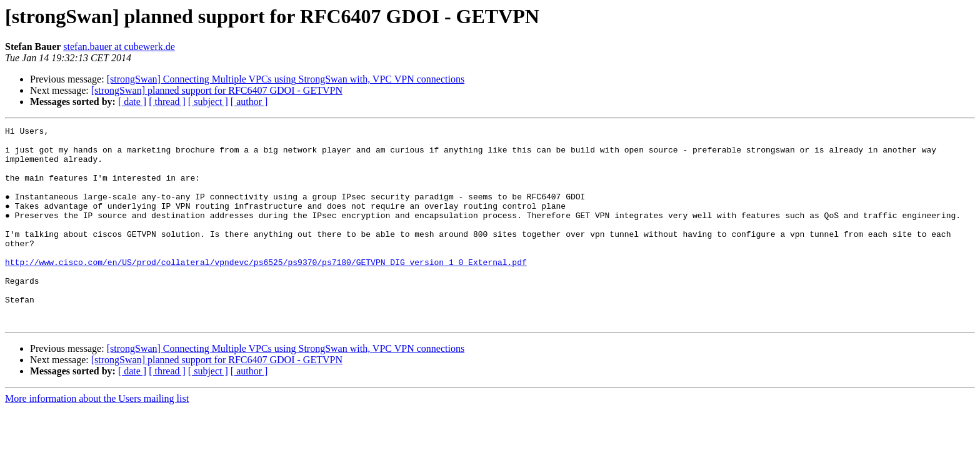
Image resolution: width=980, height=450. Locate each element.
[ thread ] (167, 102)
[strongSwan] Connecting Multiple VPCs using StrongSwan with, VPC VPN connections (286, 79)
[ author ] (249, 102)
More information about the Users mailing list (97, 438)
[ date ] (132, 102)
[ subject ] (208, 102)
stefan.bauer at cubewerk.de (119, 47)
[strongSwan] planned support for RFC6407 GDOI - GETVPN (217, 90)
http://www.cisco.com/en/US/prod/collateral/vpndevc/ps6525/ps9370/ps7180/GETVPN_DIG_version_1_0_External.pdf (266, 290)
